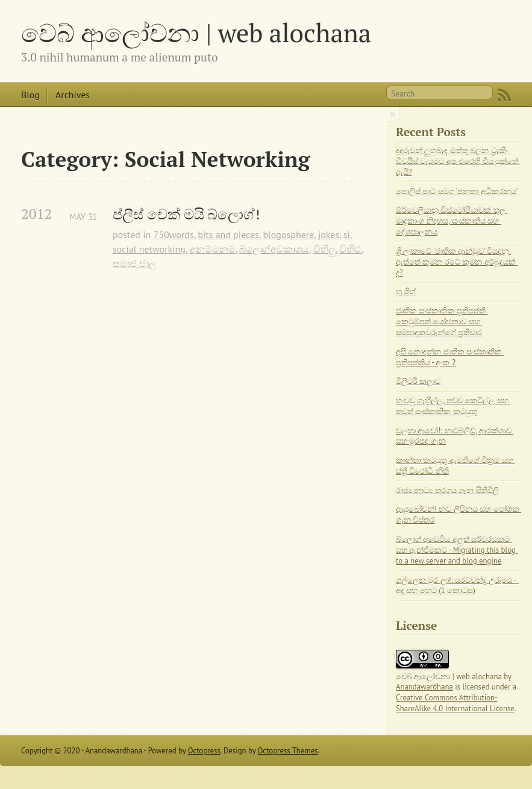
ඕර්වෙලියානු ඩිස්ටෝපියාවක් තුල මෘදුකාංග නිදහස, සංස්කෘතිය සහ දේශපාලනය (452, 221)
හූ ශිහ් (406, 291)
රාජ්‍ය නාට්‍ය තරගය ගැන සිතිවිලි (447, 490)
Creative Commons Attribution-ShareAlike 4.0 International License (455, 703)
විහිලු (324, 249)
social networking (149, 249)
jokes (329, 234)
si (347, 234)
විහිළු (350, 249)
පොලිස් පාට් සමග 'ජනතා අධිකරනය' (457, 191)
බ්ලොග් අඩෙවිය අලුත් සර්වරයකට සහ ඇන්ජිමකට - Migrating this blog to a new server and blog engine (457, 550)
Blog (30, 95)
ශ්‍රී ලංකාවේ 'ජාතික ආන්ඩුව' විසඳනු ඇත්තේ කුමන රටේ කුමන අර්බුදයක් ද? (457, 262)
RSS (504, 95)
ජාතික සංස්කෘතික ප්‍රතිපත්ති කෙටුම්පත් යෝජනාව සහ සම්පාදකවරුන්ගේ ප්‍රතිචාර (442, 322)
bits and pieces (228, 234)
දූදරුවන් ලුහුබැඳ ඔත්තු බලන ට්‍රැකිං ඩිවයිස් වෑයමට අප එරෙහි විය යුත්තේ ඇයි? (458, 161)
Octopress (204, 751)
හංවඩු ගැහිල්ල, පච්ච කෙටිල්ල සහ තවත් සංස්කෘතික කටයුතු (453, 406)
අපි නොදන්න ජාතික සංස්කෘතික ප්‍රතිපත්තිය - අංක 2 (450, 357)
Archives (73, 95)
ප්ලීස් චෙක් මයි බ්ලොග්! (186, 214)
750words (174, 234)
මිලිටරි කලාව (418, 381)
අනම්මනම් (213, 249)
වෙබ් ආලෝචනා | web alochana (196, 33)
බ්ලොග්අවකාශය (274, 249)
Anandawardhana (424, 687)
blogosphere (288, 234)
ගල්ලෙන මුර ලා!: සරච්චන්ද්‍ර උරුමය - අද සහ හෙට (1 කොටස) (457, 586)
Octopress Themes (288, 751)
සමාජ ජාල (134, 263)
